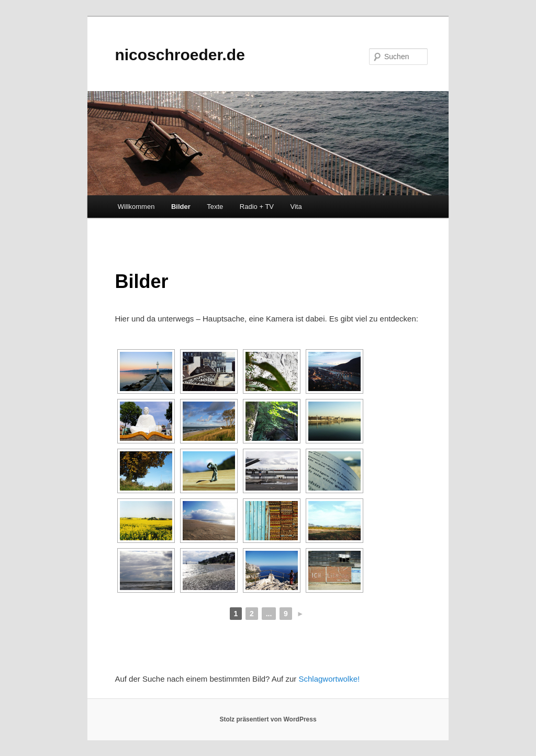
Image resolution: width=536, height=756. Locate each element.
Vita (296, 207)
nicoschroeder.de (180, 55)
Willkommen (136, 207)
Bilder (181, 207)
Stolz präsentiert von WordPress (268, 719)
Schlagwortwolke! (329, 679)
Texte (215, 207)
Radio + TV (257, 207)
